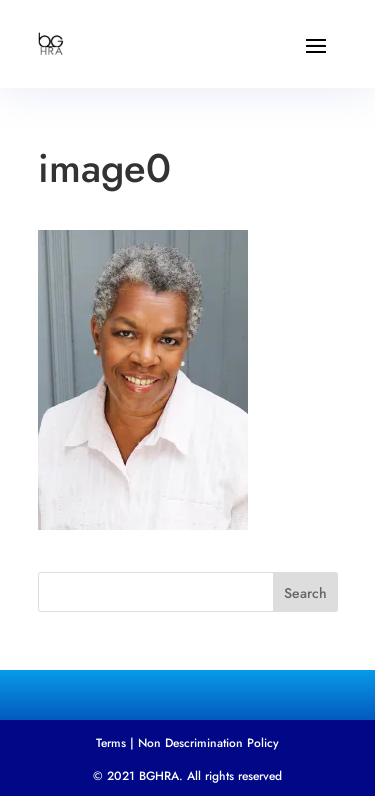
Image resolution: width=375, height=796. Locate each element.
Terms (111, 743)
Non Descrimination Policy (208, 743)
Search (305, 593)
